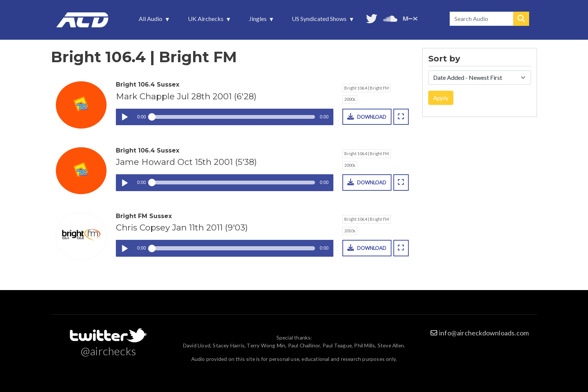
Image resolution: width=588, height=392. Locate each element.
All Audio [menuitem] (151, 21)
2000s (350, 99)
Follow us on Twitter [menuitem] (372, 18)
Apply (441, 98)
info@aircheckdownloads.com (484, 333)
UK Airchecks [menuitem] (206, 21)
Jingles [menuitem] (259, 21)
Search (521, 19)
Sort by (444, 59)
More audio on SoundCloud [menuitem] (390, 18)
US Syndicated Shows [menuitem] (320, 21)
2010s (350, 231)
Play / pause (124, 117)
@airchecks (108, 351)
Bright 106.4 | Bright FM (367, 88)
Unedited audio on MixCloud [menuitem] (410, 18)
